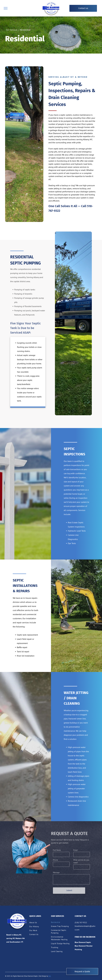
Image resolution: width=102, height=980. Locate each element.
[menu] (6, 8)
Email (75, 850)
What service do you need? (81, 861)
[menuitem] (12, 30)
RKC (50, 976)
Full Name (57, 850)
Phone (55, 860)
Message (56, 872)
